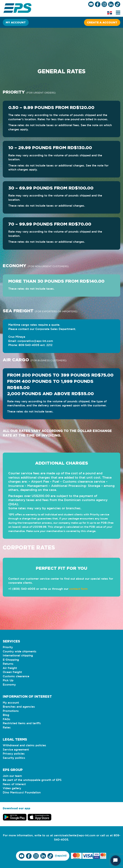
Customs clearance (16, 676)
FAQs (7, 719)
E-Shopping (11, 660)
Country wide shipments (20, 652)
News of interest (14, 784)
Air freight (10, 668)
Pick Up (8, 680)
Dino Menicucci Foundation (22, 793)
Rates (7, 728)
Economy (9, 685)
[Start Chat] (116, 861)
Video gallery (12, 788)
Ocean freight (12, 672)
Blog (6, 715)
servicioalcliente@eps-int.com (75, 836)
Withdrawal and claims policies (24, 745)
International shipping (18, 656)
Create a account (102, 22)
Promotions (11, 711)
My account (16, 22)
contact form (78, 589)
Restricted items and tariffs (22, 723)
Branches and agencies (19, 707)
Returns (8, 664)
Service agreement (16, 750)
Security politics (14, 758)
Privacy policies (14, 754)
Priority (8, 647)
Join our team (12, 776)
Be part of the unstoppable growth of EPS (32, 780)
